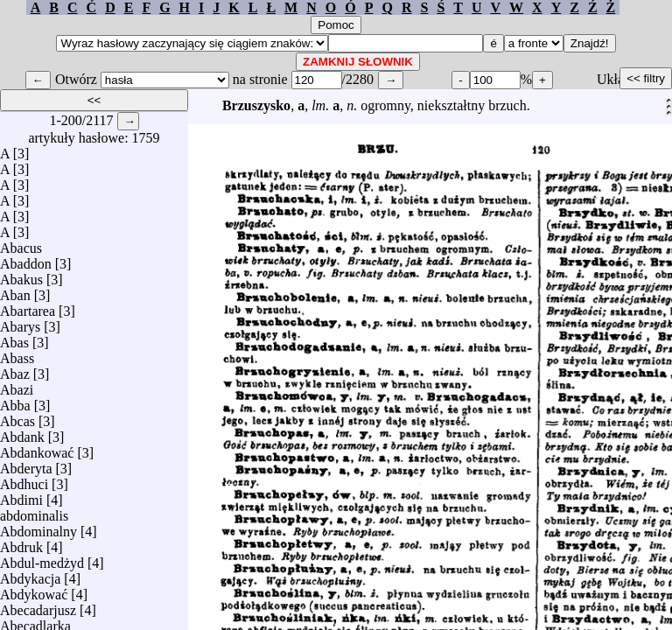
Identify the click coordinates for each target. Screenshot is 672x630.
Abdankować (37, 448)
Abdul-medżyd (42, 559)
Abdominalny (38, 527)
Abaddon (26, 259)
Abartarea (28, 307)
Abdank (22, 433)
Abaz (15, 370)
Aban (15, 291)
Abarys (20, 322)
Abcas (17, 417)
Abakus (21, 275)
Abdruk (21, 543)
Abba (15, 401)
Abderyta (26, 464)
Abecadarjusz (38, 606)
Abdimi (21, 496)
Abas (14, 338)
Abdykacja (30, 574)
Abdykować (34, 590)
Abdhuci (24, 480)
